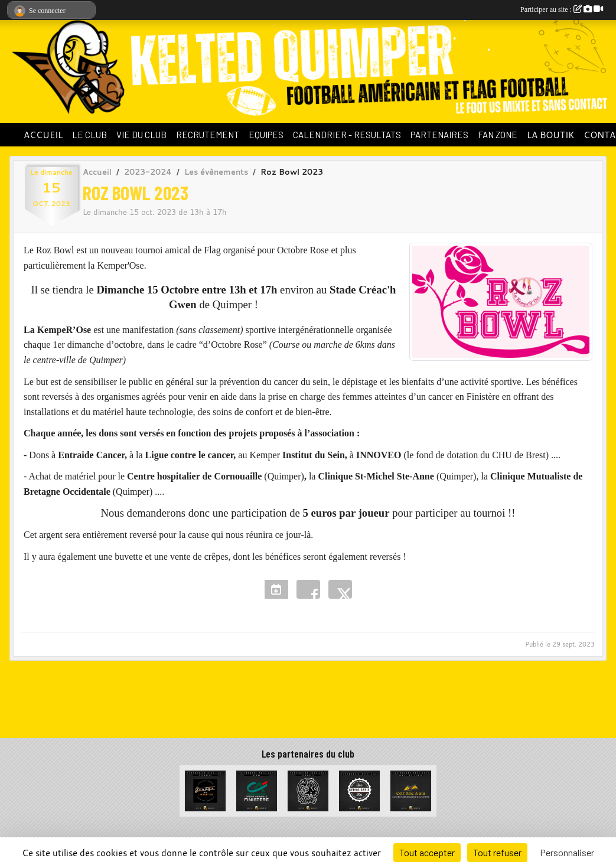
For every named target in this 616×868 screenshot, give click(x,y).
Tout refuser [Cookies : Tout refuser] (497, 852)
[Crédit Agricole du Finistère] (257, 789)
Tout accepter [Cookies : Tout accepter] (427, 852)
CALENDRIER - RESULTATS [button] (347, 135)
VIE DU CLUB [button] (141, 135)
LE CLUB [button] (89, 135)
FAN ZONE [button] (498, 135)
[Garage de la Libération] (205, 789)
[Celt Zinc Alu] (411, 789)
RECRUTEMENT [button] (208, 135)
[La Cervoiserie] (359, 789)
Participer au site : (562, 9)
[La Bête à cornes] (308, 789)
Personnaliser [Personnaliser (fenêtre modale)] (567, 852)
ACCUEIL (43, 135)
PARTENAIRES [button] (439, 135)
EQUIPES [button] (266, 135)
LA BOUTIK (550, 135)
